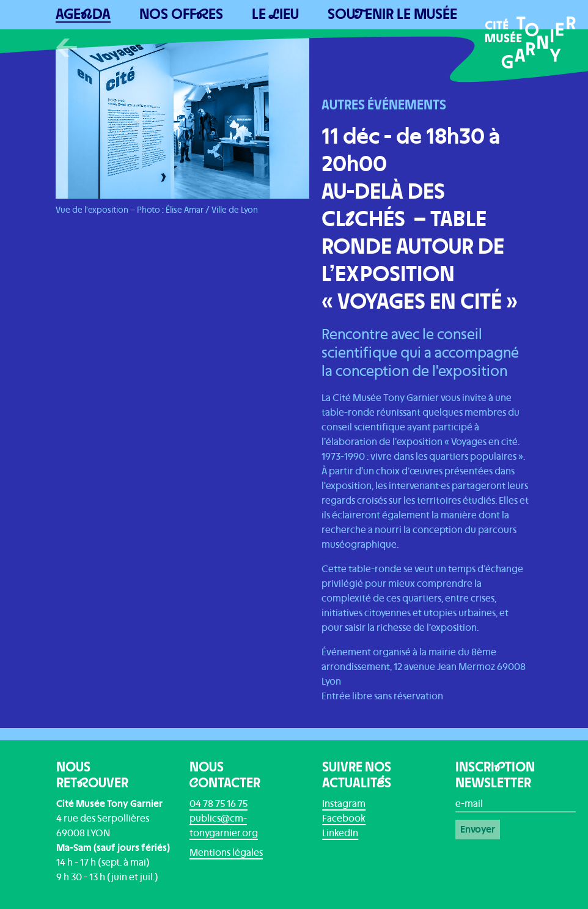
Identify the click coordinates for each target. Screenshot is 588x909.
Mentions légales (226, 853)
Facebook (344, 819)
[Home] (531, 42)
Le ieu (275, 15)
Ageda (83, 15)
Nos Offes (181, 15)
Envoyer (478, 830)
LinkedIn (340, 833)
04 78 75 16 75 (219, 804)
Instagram (344, 804)
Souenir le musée (392, 15)
